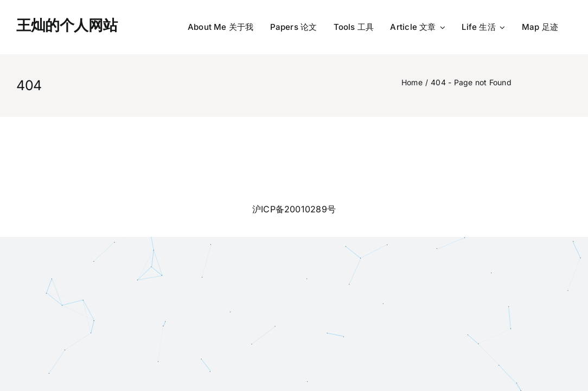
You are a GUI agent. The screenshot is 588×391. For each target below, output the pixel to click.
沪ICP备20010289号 (294, 209)
